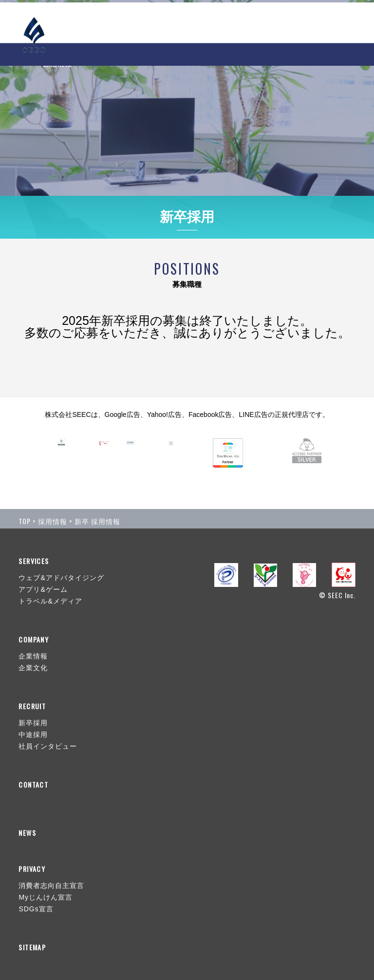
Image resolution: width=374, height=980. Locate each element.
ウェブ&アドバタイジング (61, 578)
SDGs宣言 (36, 909)
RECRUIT (293, 22)
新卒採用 (33, 723)
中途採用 (33, 735)
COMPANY (242, 22)
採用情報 (53, 521)
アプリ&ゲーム (43, 589)
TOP (25, 521)
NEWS (143, 22)
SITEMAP (32, 947)
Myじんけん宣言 (46, 897)
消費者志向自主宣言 (51, 886)
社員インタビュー (48, 746)
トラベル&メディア (50, 601)
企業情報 (33, 656)
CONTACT (337, 22)
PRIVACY (32, 869)
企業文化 (33, 668)
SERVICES (188, 22)
